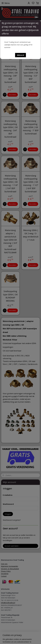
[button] (20, 55)
